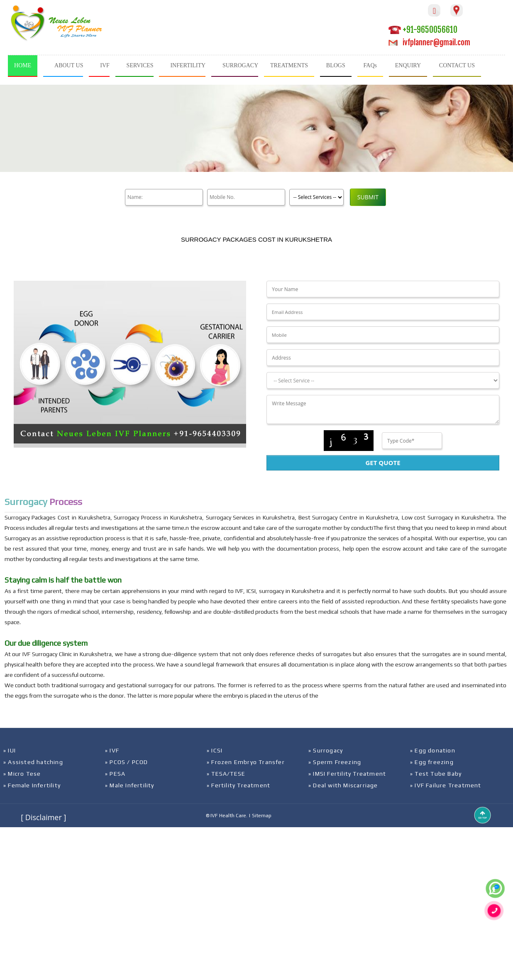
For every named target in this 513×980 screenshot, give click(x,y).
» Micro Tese (22, 774)
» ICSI (215, 750)
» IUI (10, 750)
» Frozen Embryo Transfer (246, 762)
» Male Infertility (130, 785)
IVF (105, 65)
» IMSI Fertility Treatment (347, 774)
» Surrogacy (326, 750)
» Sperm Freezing (335, 762)
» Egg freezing (432, 762)
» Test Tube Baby (436, 774)
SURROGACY (240, 65)
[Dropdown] (383, 380)
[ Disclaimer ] (43, 817)
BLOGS (336, 65)
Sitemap (262, 816)
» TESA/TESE (226, 774)
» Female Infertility (32, 785)
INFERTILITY (188, 65)
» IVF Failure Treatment (446, 785)
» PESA (115, 774)
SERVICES (140, 65)
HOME (23, 65)
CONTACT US (457, 65)
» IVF (112, 750)
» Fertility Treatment (238, 785)
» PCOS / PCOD (127, 762)
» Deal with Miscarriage (343, 785)
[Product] (313, 197)
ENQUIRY (408, 65)
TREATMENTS (289, 65)
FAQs (370, 65)
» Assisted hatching (33, 762)
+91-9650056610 (423, 30)
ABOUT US (69, 65)
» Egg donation (433, 750)
